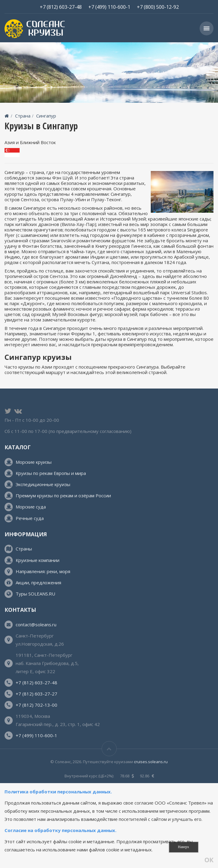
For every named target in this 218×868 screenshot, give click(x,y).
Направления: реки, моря (43, 571)
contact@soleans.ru (36, 624)
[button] (207, 28)
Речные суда (30, 518)
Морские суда (31, 507)
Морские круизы (34, 462)
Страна (23, 116)
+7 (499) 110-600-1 (109, 7)
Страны (24, 549)
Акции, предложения (38, 582)
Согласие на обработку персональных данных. (60, 830)
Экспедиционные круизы (43, 484)
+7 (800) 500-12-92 (158, 7)
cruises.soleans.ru (151, 762)
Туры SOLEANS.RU (35, 594)
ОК (209, 860)
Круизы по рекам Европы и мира (51, 473)
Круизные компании (38, 560)
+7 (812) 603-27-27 (36, 694)
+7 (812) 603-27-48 (61, 7)
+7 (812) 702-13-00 (36, 705)
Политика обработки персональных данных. (59, 792)
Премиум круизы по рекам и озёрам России (63, 495)
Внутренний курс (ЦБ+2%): (89, 776)
